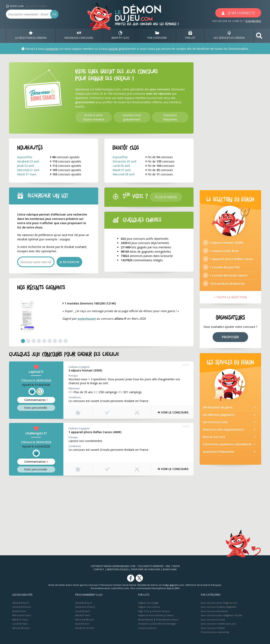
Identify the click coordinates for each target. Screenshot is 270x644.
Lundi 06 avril (121, 166)
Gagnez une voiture (149, 607)
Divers (153, 628)
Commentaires (36, 400)
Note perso (36, 408)
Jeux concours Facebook (214, 611)
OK (54, 14)
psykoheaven (87, 319)
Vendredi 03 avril (28, 161)
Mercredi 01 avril (28, 170)
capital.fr (36, 372)
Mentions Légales (118, 569)
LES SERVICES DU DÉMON (229, 36)
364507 (186, 365)
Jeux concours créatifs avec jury (218, 624)
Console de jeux (161, 611)
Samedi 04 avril (21, 603)
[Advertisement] (101, 508)
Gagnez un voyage (148, 603)
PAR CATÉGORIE (157, 36)
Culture (170, 615)
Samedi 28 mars (21, 628)
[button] (259, 36)
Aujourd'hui (25, 157)
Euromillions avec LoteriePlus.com (110, 588)
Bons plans (170, 569)
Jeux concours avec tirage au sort (219, 603)
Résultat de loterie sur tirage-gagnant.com (161, 585)
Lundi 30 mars (20, 624)
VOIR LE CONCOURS (172, 413)
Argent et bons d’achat (150, 615)
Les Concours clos (215, 424)
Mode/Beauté (146, 620)
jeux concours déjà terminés (145, 243)
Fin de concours (159, 157)
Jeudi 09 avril (82, 624)
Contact (99, 569)
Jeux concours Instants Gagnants (219, 607)
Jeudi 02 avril (26, 166)
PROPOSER (230, 340)
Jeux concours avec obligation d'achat (222, 615)
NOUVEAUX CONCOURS (79, 36)
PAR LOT (190, 36)
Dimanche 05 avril (124, 161)
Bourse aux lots (214, 439)
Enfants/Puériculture (167, 620)
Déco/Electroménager (164, 624)
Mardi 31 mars (27, 174)
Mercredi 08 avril (124, 174)
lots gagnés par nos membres (146, 247)
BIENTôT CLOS (120, 36)
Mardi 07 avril (121, 170)
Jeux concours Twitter (213, 628)
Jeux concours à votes (213, 620)
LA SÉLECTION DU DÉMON (31, 36)
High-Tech (144, 611)
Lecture (142, 628)
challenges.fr (36, 433)
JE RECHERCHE (69, 262)
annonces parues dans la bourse (147, 256)
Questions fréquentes (218, 454)
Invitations (144, 624)
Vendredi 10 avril (85, 628)
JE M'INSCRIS (253, 21)
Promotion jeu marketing (215, 632)
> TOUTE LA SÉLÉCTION (230, 300)
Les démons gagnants (219, 417)
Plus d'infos (166, 197)
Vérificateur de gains (218, 410)
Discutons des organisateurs (223, 432)
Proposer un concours (146, 569)
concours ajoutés (65, 157)
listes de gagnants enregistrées (146, 252)
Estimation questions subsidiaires (227, 447)
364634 (186, 426)
